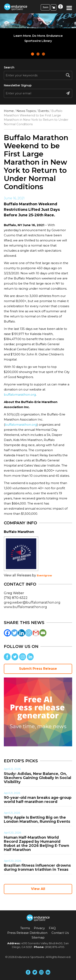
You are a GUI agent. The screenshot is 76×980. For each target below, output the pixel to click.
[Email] (43, 633)
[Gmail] (36, 633)
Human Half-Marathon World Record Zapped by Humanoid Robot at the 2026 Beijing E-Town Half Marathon (36, 844)
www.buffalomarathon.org (25, 607)
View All (38, 889)
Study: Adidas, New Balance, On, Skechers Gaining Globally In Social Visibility (37, 778)
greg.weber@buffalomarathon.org (32, 602)
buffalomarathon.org (20, 395)
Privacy (39, 928)
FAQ (52, 928)
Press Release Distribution (27, 933)
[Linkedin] (22, 633)
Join (45, 7)
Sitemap (38, 937)
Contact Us (60, 933)
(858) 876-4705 (55, 947)
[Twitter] (14, 633)
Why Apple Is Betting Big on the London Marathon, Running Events (37, 819)
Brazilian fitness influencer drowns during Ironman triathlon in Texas (37, 867)
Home (9, 111)
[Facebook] (7, 633)
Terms (25, 928)
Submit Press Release (38, 669)
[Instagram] (29, 633)
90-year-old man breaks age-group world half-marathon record (38, 800)
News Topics (26, 111)
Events (43, 111)
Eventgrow (44, 575)
